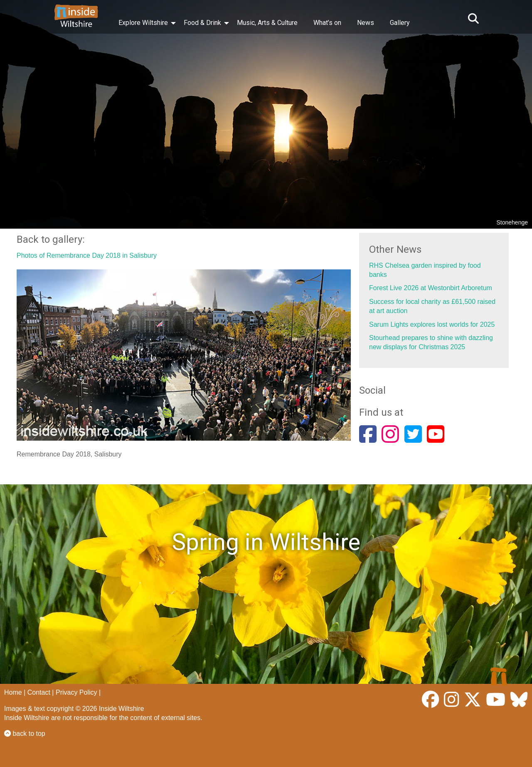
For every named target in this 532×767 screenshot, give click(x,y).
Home (13, 692)
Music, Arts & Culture (267, 23)
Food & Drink (202, 23)
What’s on (327, 23)
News (366, 23)
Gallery (400, 23)
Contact (39, 692)
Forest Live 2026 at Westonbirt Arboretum (431, 288)
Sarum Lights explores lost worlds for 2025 (432, 324)
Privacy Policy (76, 692)
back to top (25, 734)
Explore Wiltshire (143, 23)
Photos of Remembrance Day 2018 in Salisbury (87, 255)
